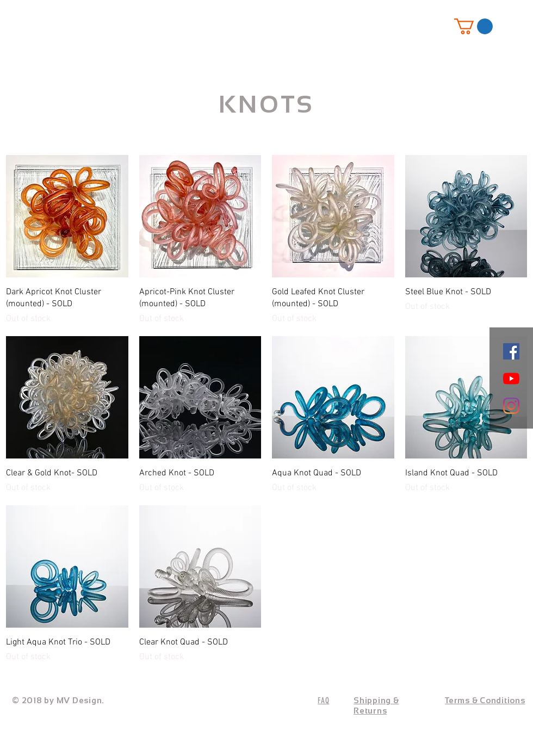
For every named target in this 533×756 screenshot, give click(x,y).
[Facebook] (511, 351)
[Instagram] (511, 406)
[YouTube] (511, 379)
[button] (473, 26)
